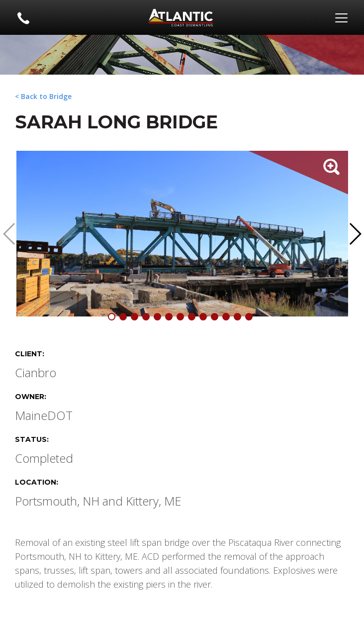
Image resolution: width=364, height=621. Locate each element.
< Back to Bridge (43, 96)
